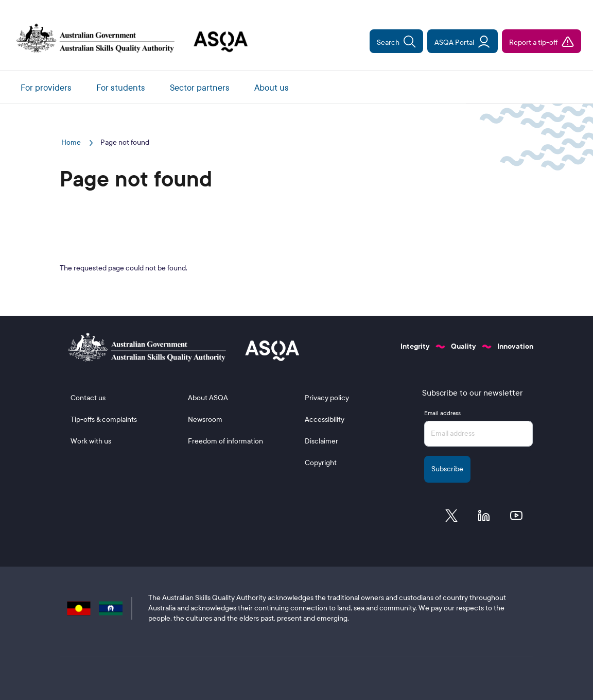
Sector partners (200, 88)
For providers (46, 88)
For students (121, 88)
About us (272, 88)
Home (72, 142)
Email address (442, 413)
